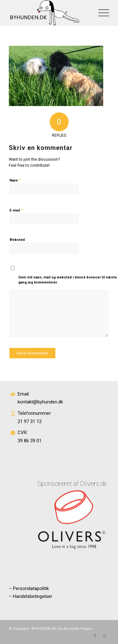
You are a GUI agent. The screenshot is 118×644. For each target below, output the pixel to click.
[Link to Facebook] (95, 636)
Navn (15, 180)
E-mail (16, 210)
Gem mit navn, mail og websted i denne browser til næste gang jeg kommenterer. (67, 280)
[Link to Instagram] (104, 636)
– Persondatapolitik (29, 588)
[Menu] (101, 13)
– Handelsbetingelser (31, 596)
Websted (17, 240)
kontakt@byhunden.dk (40, 402)
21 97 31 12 (30, 421)
